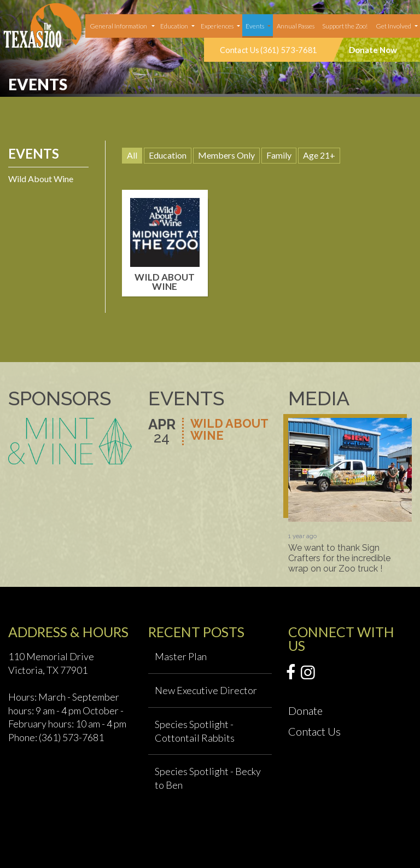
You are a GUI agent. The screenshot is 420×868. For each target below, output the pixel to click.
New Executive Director (206, 690)
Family (279, 155)
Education (174, 26)
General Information (118, 26)
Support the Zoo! (345, 26)
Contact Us (314, 731)
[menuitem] (121, 26)
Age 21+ (319, 155)
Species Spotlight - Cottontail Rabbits (195, 731)
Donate (305, 710)
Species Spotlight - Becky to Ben (208, 778)
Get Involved (393, 26)
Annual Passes (296, 26)
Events (255, 26)
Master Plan (181, 656)
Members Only (226, 155)
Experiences (217, 26)
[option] (350, 496)
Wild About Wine (41, 179)
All (132, 155)
